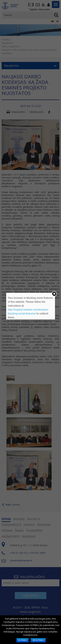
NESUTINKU (38, 640)
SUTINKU (23, 640)
